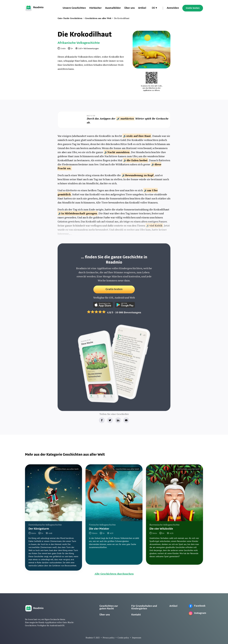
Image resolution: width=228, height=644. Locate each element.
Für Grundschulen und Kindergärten (144, 607)
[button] (154, 8)
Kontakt (136, 615)
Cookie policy (123, 638)
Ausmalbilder (113, 8)
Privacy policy (109, 638)
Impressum (137, 638)
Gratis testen (193, 8)
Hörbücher (95, 8)
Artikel (142, 8)
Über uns (129, 8)
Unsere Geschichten (74, 8)
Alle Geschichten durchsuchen (114, 574)
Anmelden (173, 8)
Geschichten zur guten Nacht (109, 607)
